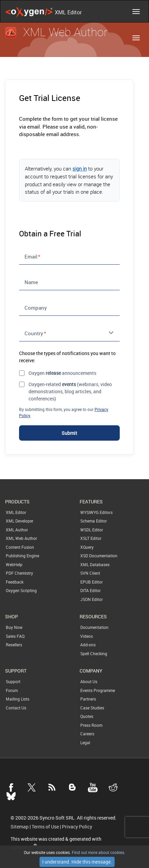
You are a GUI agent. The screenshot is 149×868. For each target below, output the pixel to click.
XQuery (87, 547)
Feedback (15, 582)
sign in (80, 168)
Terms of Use (45, 827)
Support (13, 681)
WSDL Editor (92, 530)
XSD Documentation (99, 556)
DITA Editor (90, 590)
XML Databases (95, 564)
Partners (88, 699)
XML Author (17, 530)
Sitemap (20, 827)
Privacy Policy (77, 827)
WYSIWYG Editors (96, 512)
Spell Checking (94, 653)
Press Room (91, 725)
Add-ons (88, 645)
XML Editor (16, 512)
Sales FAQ (15, 636)
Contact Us (16, 708)
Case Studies (92, 708)
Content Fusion (20, 547)
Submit (69, 433)
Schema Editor (94, 521)
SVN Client (90, 573)
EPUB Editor (92, 582)
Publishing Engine (22, 556)
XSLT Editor (91, 538)
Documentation (94, 627)
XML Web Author (21, 538)
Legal (85, 742)
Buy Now (14, 627)
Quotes (87, 716)
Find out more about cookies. (98, 852)
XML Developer (20, 521)
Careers (87, 734)
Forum (12, 690)
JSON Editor (92, 599)
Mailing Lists (18, 699)
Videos (87, 636)
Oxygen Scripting (21, 590)
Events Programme (98, 690)
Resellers (14, 645)
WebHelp (14, 564)
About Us (89, 681)
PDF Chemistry (19, 573)
